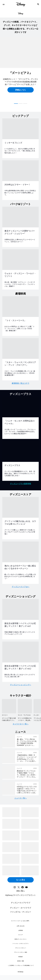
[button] (21, 90)
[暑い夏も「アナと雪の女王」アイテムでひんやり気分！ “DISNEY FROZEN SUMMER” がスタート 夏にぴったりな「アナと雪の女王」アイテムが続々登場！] (27, 742)
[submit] (38, 4)
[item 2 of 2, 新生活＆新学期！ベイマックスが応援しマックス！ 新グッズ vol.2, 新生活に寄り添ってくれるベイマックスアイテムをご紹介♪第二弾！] (20, 652)
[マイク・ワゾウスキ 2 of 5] (25, 706)
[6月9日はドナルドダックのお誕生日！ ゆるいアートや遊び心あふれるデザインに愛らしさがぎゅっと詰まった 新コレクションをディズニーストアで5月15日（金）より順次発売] (27, 790)
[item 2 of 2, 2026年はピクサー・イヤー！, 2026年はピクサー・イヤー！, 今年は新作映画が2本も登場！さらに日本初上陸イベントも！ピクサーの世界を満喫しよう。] (20, 171)
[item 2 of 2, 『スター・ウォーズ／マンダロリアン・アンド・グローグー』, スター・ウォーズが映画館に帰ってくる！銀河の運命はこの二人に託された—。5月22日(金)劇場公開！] (20, 348)
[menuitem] (4, 4)
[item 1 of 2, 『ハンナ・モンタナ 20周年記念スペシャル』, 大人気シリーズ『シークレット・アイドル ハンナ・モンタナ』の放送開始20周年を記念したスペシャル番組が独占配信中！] (20, 407)
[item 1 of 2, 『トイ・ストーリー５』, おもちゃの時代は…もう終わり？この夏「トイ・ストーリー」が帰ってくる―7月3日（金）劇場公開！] (20, 307)
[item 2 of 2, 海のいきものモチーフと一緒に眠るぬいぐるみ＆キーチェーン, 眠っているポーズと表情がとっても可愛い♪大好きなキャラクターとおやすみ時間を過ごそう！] (20, 552)
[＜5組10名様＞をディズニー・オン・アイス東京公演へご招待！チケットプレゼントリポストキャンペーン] (27, 758)
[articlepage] (9, 763)
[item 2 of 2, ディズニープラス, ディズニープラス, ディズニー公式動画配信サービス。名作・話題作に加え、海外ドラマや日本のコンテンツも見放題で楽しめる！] (20, 451)
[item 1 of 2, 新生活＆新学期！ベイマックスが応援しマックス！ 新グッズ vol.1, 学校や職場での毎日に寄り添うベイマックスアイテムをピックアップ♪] (20, 609)
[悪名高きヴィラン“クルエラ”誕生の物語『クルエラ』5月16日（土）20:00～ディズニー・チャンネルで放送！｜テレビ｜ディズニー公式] (27, 774)
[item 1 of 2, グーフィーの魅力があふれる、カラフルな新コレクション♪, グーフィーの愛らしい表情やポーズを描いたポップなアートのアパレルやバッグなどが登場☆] (20, 507)
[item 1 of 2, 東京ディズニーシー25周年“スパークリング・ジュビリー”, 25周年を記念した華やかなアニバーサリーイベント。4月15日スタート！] (20, 217)
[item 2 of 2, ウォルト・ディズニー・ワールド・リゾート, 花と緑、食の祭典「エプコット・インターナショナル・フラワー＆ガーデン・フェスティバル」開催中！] (20, 260)
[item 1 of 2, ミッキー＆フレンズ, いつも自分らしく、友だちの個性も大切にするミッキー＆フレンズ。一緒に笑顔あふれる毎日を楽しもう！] (20, 129)
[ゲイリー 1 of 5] (9, 706)
